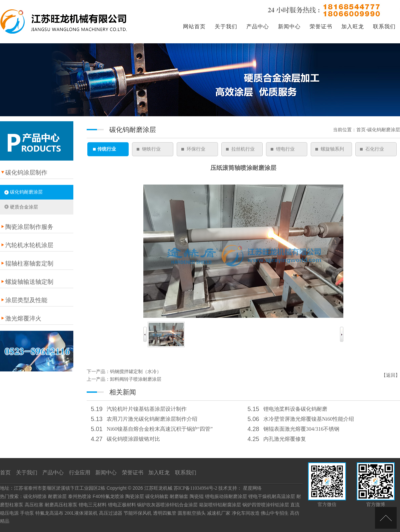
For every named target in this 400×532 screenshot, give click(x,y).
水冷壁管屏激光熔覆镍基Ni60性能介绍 (309, 419)
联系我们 (384, 26)
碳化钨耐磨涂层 (26, 192)
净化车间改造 (246, 513)
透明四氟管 (165, 513)
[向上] (386, 518)
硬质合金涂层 (24, 207)
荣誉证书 (321, 26)
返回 (391, 375)
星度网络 (252, 488)
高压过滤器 (111, 513)
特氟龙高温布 (49, 513)
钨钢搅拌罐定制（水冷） (136, 372)
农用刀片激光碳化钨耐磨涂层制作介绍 (152, 419)
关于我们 (226, 26)
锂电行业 (285, 149)
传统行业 (107, 149)
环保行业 (196, 149)
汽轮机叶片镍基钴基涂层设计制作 (147, 409)
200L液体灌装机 (81, 513)
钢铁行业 (151, 149)
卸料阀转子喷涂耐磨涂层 (136, 379)
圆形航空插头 (192, 513)
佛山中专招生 (275, 513)
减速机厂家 (219, 513)
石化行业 (375, 149)
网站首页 (194, 26)
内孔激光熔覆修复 (285, 439)
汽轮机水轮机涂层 (29, 245)
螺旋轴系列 (332, 149)
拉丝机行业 (243, 149)
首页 (5, 473)
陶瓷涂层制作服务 (29, 227)
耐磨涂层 (57, 497)
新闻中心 (289, 26)
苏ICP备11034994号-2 (195, 488)
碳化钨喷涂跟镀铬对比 (133, 439)
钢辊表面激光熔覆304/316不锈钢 (301, 429)
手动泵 (27, 513)
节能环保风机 (138, 513)
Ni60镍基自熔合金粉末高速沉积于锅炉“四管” (160, 429)
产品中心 (258, 26)
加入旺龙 (353, 26)
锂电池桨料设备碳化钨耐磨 (295, 409)
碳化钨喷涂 (35, 497)
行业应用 (80, 473)
